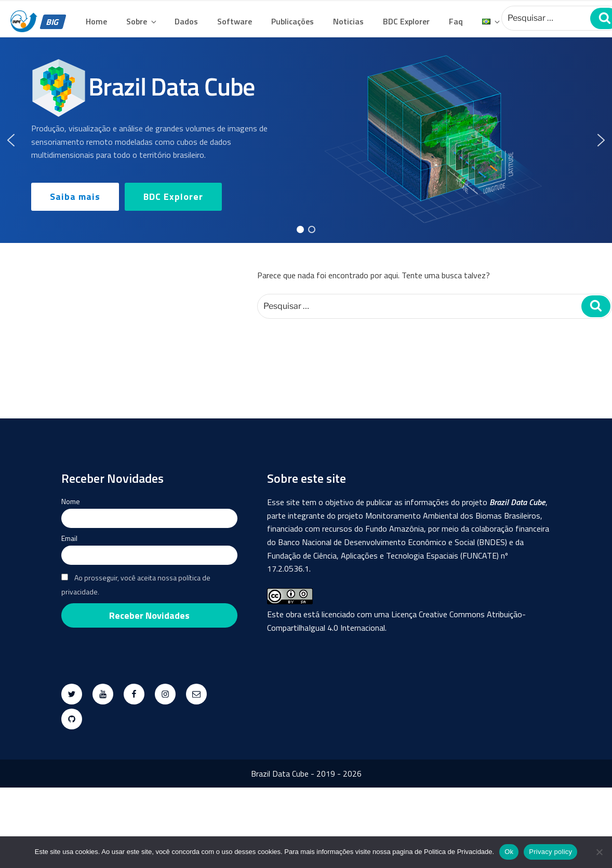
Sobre (142, 21)
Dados (186, 21)
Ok (509, 852)
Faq (456, 21)
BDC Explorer (406, 21)
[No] (599, 852)
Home (96, 21)
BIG (53, 22)
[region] (306, 140)
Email (69, 538)
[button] (11, 140)
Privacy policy (550, 852)
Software (235, 21)
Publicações (292, 21)
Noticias (348, 21)
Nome (71, 501)
